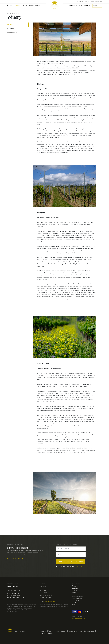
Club (81, 6)
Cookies (51, 633)
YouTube (75, 590)
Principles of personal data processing (65, 631)
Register (80, 1)
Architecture (12, 33)
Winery (18, 6)
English (94, 1)
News (25, 6)
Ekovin (74, 603)
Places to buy (34, 6)
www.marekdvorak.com (79, 619)
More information (16, 559)
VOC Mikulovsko (77, 599)
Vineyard (11, 29)
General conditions (45, 631)
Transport (42, 633)
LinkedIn (74, 592)
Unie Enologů (76, 601)
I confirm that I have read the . (71, 566)
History (10, 25)
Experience (73, 6)
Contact (87, 6)
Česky (100, 1)
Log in (86, 1)
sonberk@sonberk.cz (50, 601)
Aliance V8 (75, 605)
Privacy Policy (79, 566)
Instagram (75, 588)
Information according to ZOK (88, 631)
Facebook (75, 586)
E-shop (10, 6)
